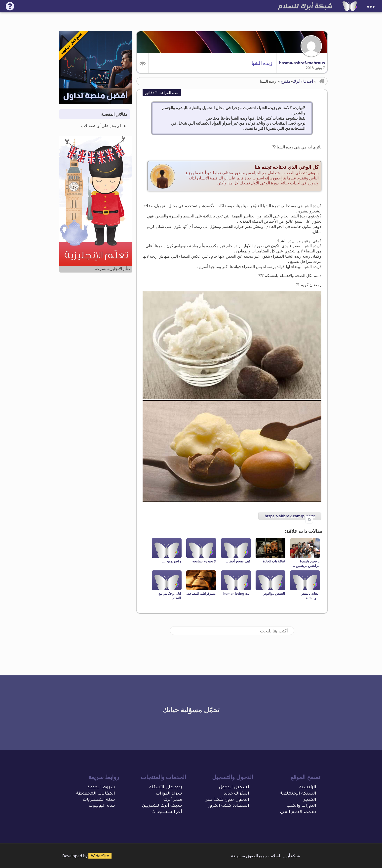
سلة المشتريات (99, 800)
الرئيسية (308, 788)
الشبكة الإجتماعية (298, 794)
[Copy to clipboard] (309, 520)
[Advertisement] (96, 355)
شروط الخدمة (101, 788)
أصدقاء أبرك (303, 81)
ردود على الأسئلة (166, 788)
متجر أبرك (173, 800)
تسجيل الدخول (234, 788)
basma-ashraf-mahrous (302, 63)
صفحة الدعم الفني (298, 812)
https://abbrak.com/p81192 (290, 516)
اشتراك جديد (236, 794)
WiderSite (100, 856)
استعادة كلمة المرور (229, 806)
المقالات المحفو (99, 794)
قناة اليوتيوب (102, 806)
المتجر (310, 800)
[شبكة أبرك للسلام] (350, 6)
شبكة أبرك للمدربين (162, 806)
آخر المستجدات (167, 812)
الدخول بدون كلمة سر (228, 800)
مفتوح (286, 81)
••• (371, 7)
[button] (143, 63)
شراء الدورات (169, 794)
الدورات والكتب (301, 806)
